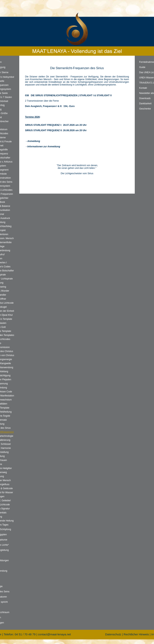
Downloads (145, 98)
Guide (142, 67)
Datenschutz (113, 634)
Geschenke (145, 109)
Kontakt (143, 88)
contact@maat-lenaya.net (54, 634)
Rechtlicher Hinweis (136, 634)
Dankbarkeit (145, 104)
